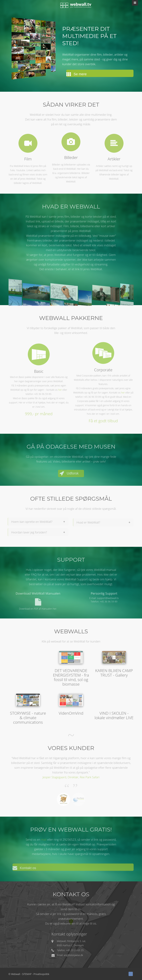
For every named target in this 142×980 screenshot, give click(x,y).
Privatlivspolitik (41, 974)
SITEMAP (27, 974)
